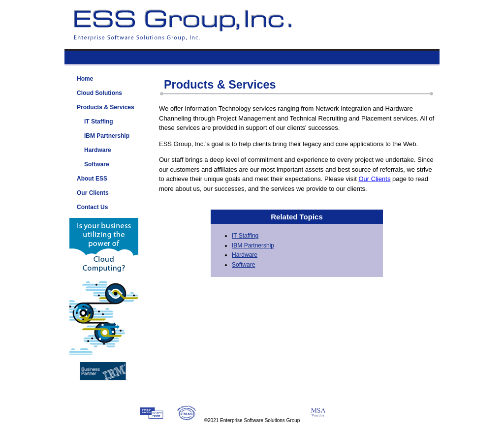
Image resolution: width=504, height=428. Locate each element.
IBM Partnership (253, 245)
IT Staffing (245, 236)
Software (243, 265)
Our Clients (374, 179)
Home (85, 79)
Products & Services (106, 107)
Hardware (245, 255)
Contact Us (92, 207)
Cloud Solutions (99, 93)
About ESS (92, 179)
